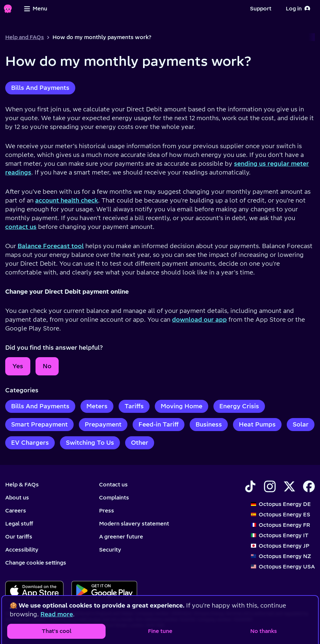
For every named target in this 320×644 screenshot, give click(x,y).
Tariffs (134, 406)
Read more (57, 614)
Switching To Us (90, 443)
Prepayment (103, 424)
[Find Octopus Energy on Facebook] (309, 486)
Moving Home (182, 406)
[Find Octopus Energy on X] (289, 486)
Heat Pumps (257, 424)
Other (140, 443)
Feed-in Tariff (159, 424)
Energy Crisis (239, 406)
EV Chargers (30, 443)
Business (209, 424)
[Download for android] (104, 591)
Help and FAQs (25, 37)
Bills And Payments (40, 88)
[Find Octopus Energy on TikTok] (250, 486)
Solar (301, 424)
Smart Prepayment (39, 424)
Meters (97, 406)
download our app (199, 320)
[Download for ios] (34, 591)
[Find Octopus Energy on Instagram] (270, 486)
